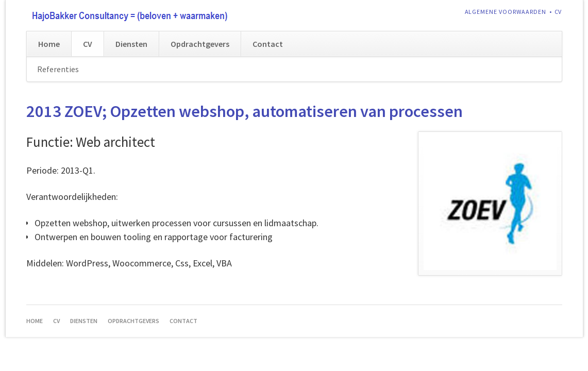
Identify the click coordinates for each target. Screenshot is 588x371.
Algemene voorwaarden (506, 12)
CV (558, 12)
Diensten (131, 44)
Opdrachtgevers (200, 44)
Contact (268, 44)
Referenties (58, 69)
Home (49, 44)
